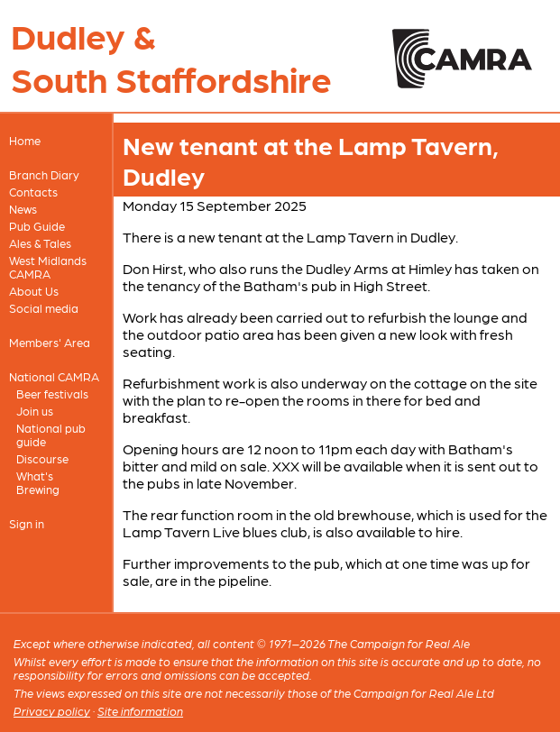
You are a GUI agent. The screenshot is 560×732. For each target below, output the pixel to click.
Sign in (27, 523)
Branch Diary (44, 174)
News (23, 209)
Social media (44, 308)
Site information (140, 711)
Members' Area (50, 342)
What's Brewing (38, 482)
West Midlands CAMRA (48, 267)
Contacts (33, 192)
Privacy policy (52, 711)
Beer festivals (52, 393)
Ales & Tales (40, 243)
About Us (34, 291)
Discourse (42, 458)
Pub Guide (37, 226)
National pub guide (51, 435)
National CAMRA (54, 376)
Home (25, 140)
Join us (35, 411)
